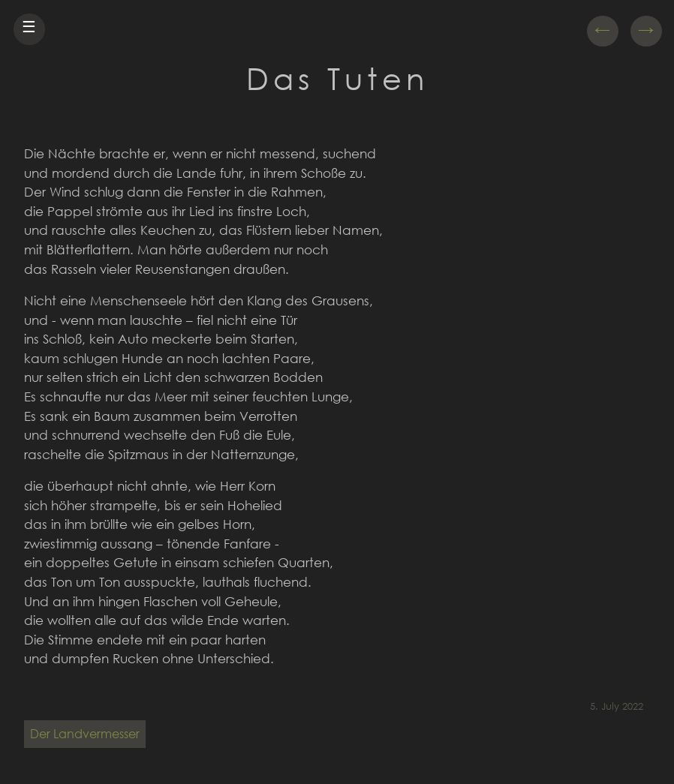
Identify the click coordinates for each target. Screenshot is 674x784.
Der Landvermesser (85, 733)
